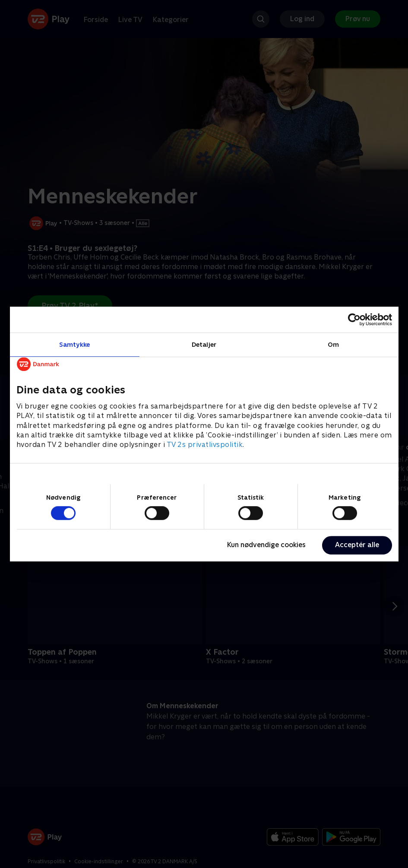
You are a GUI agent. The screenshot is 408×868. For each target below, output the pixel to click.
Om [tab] (333, 344)
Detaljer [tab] (204, 344)
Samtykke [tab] (74, 344)
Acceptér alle (357, 545)
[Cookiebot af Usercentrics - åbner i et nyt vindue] (354, 320)
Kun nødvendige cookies (266, 545)
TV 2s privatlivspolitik (205, 445)
